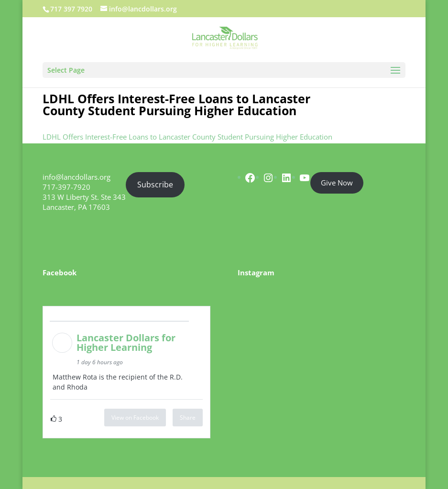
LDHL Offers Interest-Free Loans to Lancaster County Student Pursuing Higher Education (187, 137)
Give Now (337, 183)
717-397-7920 (66, 187)
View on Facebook (135, 418)
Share (188, 418)
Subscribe (155, 185)
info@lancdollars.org (76, 177)
